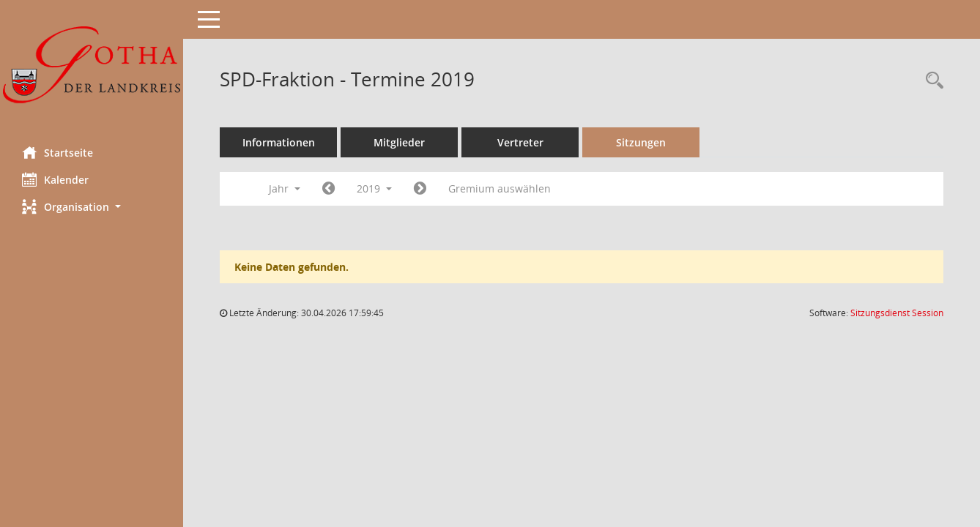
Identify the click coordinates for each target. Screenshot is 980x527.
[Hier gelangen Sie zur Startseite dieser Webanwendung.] (92, 68)
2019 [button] (374, 188)
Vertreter (520, 142)
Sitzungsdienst (897, 313)
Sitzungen (641, 142)
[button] (92, 207)
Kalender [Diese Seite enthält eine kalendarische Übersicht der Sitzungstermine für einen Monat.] (55, 179)
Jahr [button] (285, 188)
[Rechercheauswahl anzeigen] (931, 81)
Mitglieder (399, 142)
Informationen (279, 142)
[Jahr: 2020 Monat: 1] (420, 189)
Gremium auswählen (500, 188)
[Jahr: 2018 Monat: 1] (328, 189)
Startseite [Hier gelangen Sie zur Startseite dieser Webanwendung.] (57, 152)
